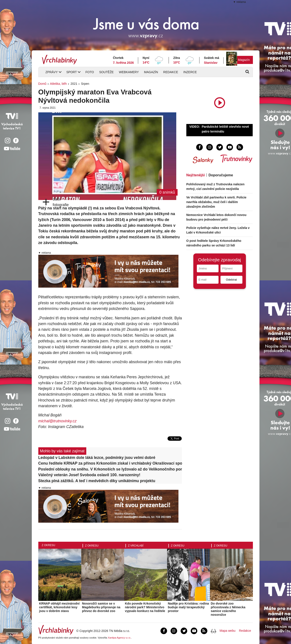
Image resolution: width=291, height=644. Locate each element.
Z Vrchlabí (136, 546)
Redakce (171, 72)
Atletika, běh (58, 84)
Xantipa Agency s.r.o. (119, 638)
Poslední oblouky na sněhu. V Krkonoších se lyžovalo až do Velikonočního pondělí (110, 469)
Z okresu (48, 545)
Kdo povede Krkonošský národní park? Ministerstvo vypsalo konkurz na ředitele (145, 607)
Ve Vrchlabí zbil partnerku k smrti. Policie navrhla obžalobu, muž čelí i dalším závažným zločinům (216, 202)
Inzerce (190, 72)
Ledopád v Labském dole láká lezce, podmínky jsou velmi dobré (97, 458)
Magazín (244, 60)
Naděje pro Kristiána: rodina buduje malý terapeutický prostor (188, 607)
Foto (90, 72)
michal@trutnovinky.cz (57, 421)
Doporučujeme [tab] (221, 175)
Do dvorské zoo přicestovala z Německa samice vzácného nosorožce (228, 609)
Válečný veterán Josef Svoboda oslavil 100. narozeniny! (89, 475)
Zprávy (52, 72)
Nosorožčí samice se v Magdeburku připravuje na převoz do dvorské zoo (101, 607)
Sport (72, 72)
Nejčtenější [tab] (196, 175)
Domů (42, 84)
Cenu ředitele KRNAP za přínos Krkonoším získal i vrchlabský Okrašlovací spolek (110, 463)
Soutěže (106, 72)
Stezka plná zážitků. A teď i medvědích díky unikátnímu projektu (97, 481)
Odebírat (231, 280)
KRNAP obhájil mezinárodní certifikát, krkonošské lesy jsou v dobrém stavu (59, 607)
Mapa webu (228, 631)
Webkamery (129, 72)
